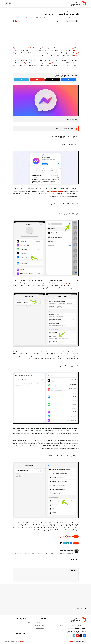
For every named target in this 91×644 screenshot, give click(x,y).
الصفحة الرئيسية (75, 11)
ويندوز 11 (55, 4)
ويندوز (60, 4)
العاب (35, 4)
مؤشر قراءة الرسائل (48, 60)
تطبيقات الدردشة (74, 53)
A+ (16, 21)
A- (13, 21)
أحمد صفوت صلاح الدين (71, 21)
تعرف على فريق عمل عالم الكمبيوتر (37, 622)
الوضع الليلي (44, 48)
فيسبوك (49, 4)
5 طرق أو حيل (53, 63)
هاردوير (16, 4)
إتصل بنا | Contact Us (41, 625)
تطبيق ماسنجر (72, 48)
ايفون (26, 4)
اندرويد (30, 4)
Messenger (65, 283)
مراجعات (21, 4)
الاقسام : (84, 628)
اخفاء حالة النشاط (31, 48)
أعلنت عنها (26, 65)
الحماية (44, 4)
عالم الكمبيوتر (72, 642)
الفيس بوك (68, 11)
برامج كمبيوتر (66, 4)
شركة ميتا (27, 63)
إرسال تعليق (73, 570)
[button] (71, 543)
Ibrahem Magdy (21, 642)
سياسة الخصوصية (41, 628)
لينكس (39, 4)
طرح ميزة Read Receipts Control (55, 191)
